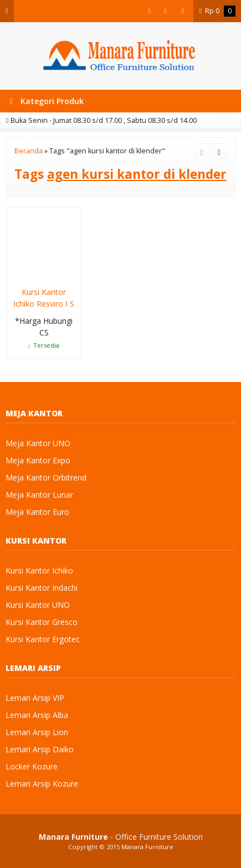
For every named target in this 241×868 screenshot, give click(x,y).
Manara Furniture (147, 847)
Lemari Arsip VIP (35, 698)
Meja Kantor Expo (38, 460)
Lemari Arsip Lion (37, 732)
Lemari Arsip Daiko (40, 749)
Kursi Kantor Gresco (42, 622)
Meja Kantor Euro (37, 512)
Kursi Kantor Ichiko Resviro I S (44, 298)
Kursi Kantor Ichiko (39, 570)
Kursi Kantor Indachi (42, 588)
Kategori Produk (47, 101)
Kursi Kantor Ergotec (43, 639)
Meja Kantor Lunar (39, 495)
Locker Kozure (32, 766)
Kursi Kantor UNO (38, 605)
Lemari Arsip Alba (37, 715)
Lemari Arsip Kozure (42, 784)
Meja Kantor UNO (38, 443)
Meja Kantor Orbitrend (46, 477)
